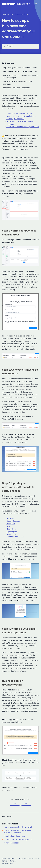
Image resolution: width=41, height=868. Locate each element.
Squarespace (12, 532)
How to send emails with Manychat (18, 827)
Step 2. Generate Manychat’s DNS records (20, 71)
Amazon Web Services (15, 537)
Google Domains (14, 521)
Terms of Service (9, 861)
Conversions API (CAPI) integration (18, 840)
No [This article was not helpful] (26, 804)
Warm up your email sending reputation (23, 127)
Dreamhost (11, 534)
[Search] (21, 46)
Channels (18, 14)
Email (26, 14)
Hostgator (11, 524)
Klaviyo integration (12, 843)
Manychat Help (8, 14)
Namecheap (11, 529)
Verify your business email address (21, 114)
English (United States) (29, 859)
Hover (9, 526)
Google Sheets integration (15, 836)
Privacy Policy (8, 863)
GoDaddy (10, 518)
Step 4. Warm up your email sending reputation (17, 83)
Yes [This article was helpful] (15, 804)
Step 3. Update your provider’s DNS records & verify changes (20, 77)
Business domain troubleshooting (16, 88)
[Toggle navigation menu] (36, 4)
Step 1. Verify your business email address (20, 68)
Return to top (9, 816)
